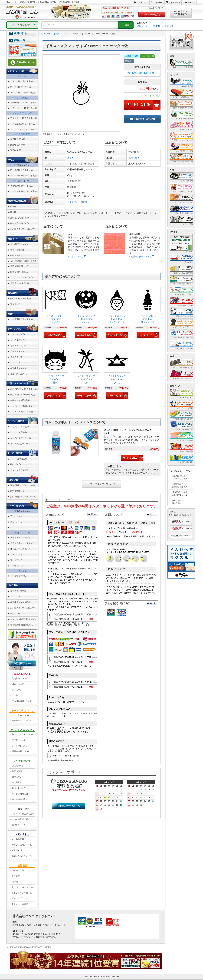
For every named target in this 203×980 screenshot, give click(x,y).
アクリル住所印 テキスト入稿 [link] (23, 176)
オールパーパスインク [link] (20, 549)
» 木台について (76, 257)
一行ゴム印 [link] (15, 613)
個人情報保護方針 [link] (20, 799)
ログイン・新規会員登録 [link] (23, 814)
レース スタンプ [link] (18, 340)
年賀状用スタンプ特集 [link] (20, 602)
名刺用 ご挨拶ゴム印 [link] (20, 283)
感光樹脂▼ (134, 158)
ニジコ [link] (13, 527)
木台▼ (71, 158)
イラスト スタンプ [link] (18, 346)
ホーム (190, 3)
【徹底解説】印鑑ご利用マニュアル (180, 494)
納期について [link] (18, 777)
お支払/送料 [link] (17, 771)
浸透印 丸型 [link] (16, 150)
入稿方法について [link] (20, 679)
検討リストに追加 (142, 119)
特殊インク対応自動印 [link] (20, 400)
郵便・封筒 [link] (15, 255)
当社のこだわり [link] (19, 870)
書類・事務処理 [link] (17, 250)
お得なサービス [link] (19, 825)
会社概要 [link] (16, 876)
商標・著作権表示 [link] (20, 788)
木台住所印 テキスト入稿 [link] (21, 170)
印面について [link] (18, 684)
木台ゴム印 (22, 76)
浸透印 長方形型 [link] (18, 139)
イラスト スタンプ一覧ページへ (101, 484)
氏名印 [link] (13, 206)
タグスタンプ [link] (16, 357)
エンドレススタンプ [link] (19, 470)
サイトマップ (174, 3)
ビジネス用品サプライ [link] (20, 444)
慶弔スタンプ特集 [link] (18, 591)
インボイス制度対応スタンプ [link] (23, 619)
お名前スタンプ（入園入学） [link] (23, 229)
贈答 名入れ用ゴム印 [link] (20, 223)
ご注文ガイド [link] (18, 766)
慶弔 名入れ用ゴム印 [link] (20, 218)
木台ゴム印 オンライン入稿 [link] (22, 93)
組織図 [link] (15, 882)
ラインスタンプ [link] (17, 351)
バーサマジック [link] (17, 566)
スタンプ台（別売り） (78, 202)
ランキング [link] (17, 695)
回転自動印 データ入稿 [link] (20, 298)
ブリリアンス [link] (16, 560)
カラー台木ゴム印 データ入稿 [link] (23, 108)
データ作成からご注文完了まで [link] (22, 721)
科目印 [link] (13, 212)
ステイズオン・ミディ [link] (20, 538)
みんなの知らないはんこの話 (180, 502)
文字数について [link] (19, 740)
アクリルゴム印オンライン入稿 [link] (22, 129)
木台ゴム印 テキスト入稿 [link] (21, 81)
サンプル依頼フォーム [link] (22, 845)
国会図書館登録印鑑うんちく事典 (180, 477)
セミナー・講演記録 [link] (21, 904)
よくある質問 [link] (18, 839)
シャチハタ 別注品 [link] (18, 432)
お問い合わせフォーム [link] (22, 856)
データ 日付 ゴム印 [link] (19, 459)
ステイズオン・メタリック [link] (22, 543)
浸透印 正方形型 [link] (18, 145)
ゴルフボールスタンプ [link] (20, 374)
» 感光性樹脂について (140, 257)
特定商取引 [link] (17, 782)
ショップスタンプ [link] (18, 363)
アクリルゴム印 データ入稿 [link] (22, 124)
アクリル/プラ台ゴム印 (22, 113)
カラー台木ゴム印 (22, 98)
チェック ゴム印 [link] (18, 334)
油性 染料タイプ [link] (23, 497)
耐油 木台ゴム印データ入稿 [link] (22, 395)
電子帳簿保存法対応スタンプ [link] (23, 625)
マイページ (158, 3)
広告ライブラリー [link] (20, 898)
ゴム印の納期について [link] (22, 701)
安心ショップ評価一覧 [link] (22, 893)
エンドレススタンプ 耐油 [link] (21, 412)
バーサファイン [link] (17, 554)
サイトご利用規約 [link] (20, 794)
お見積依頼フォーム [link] (21, 850)
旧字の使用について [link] (21, 751)
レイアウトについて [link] (21, 746)
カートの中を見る (152, 14)
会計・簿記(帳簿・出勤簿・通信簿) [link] (23, 261)
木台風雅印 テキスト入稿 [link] (21, 319)
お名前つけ (168, 26)
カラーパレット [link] (17, 522)
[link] (55, 313)
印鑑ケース (142, 26)
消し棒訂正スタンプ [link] (19, 244)
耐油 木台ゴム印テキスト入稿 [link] (23, 389)
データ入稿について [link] (21, 715)
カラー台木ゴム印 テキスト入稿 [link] (23, 103)
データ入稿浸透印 (22, 134)
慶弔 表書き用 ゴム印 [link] (20, 266)
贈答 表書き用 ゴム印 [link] (20, 272)
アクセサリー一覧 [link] (18, 576)
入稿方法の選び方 (22, 62)
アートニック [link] (16, 516)
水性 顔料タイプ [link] (18, 491)
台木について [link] (18, 690)
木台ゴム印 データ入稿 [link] (20, 87)
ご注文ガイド (142, 3)
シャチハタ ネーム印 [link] (20, 427)
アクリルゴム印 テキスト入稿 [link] (23, 118)
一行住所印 (155, 26)
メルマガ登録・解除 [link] (21, 819)
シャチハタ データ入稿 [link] (20, 438)
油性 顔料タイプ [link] (22, 485)
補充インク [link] (15, 304)
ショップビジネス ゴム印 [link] (21, 278)
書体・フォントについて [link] (23, 734)
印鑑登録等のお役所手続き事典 (180, 485)
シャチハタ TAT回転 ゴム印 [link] (22, 406)
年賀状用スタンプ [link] (18, 368)
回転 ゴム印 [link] (16, 464)
